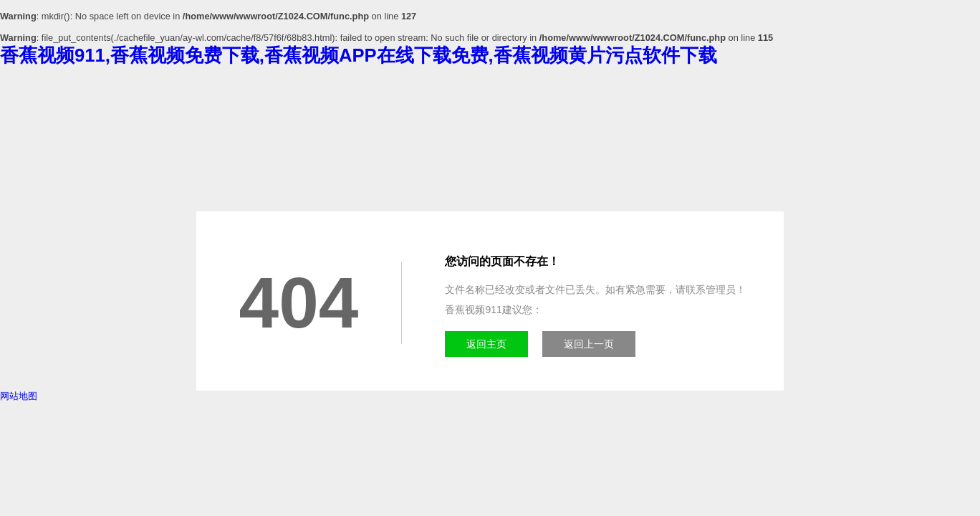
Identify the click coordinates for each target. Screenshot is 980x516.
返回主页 (486, 344)
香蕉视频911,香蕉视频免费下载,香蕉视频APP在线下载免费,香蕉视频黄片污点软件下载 (359, 55)
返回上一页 (589, 344)
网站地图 (19, 396)
